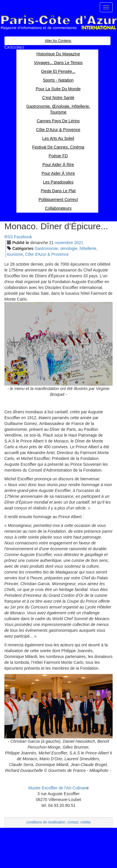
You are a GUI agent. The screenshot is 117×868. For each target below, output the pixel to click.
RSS (9, 237)
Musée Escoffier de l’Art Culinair (57, 788)
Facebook (23, 237)
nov (64, 243)
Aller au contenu (58, 41)
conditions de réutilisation (46, 822)
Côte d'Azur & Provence (47, 254)
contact (73, 822)
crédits (86, 822)
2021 (79, 243)
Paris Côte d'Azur (58, 23)
